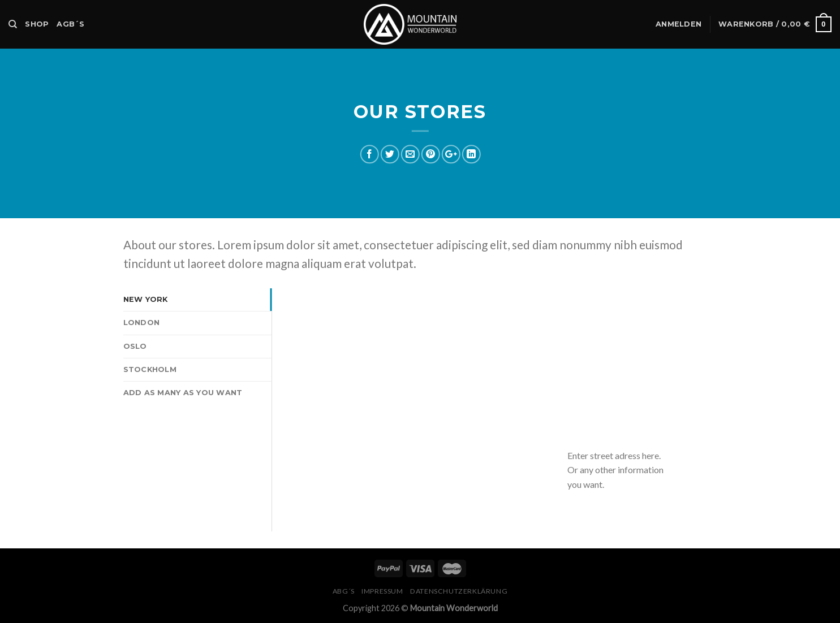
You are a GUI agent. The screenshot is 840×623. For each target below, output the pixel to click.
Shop (37, 24)
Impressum (382, 591)
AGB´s (70, 24)
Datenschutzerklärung (459, 591)
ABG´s (344, 591)
